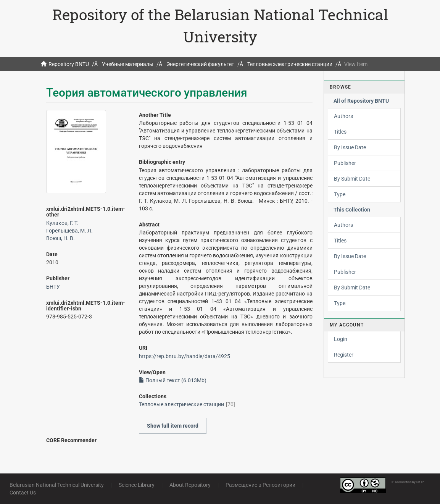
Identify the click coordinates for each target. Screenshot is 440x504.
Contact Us (23, 493)
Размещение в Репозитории (260, 485)
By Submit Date (352, 179)
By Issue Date (350, 147)
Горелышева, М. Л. (69, 231)
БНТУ (53, 287)
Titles (340, 132)
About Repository (190, 485)
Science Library (137, 485)
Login (341, 339)
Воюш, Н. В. (60, 238)
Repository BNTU (69, 64)
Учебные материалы (128, 64)
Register (344, 355)
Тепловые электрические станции (290, 64)
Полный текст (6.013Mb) (173, 380)
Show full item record (173, 426)
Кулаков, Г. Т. (62, 223)
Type (340, 194)
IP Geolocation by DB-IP (408, 482)
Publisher (345, 163)
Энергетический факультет (200, 64)
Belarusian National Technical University (57, 485)
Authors (343, 116)
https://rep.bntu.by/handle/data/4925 (185, 356)
